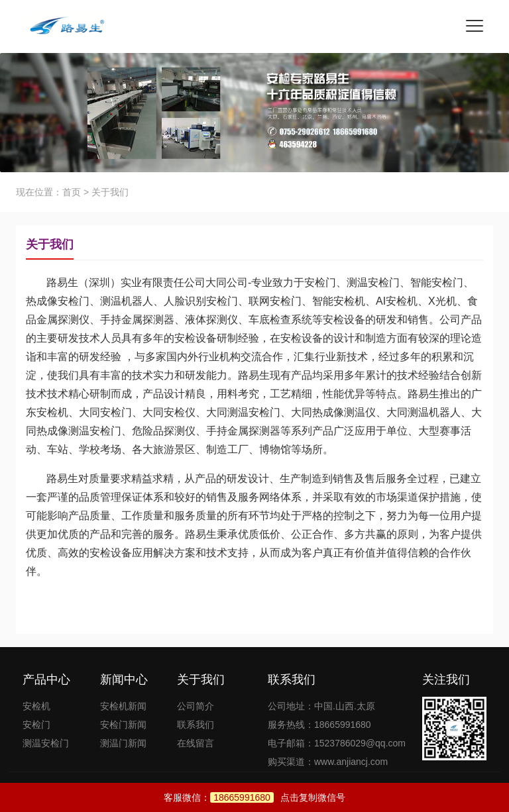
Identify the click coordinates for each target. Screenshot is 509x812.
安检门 (36, 725)
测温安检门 (46, 743)
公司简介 (196, 706)
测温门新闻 (123, 743)
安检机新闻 (123, 706)
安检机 (36, 706)
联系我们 (196, 725)
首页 (72, 192)
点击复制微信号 (278, 797)
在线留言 (196, 743)
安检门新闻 (123, 725)
